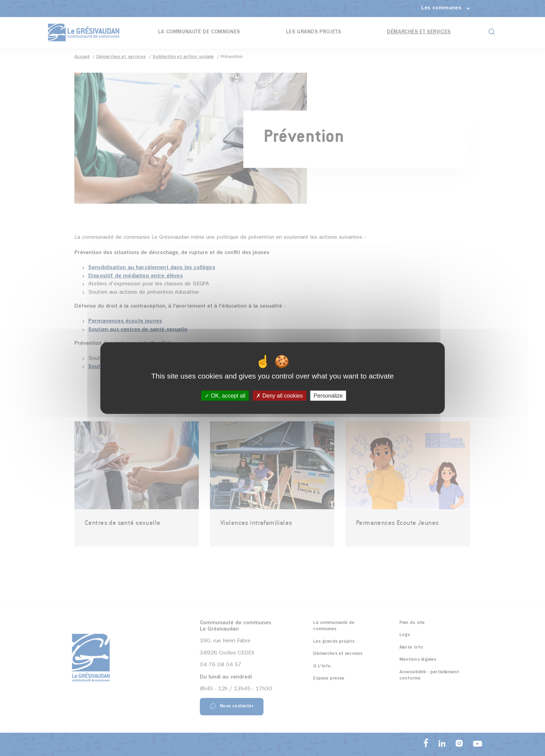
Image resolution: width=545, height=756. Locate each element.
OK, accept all (225, 396)
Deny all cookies (279, 396)
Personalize (328, 396)
